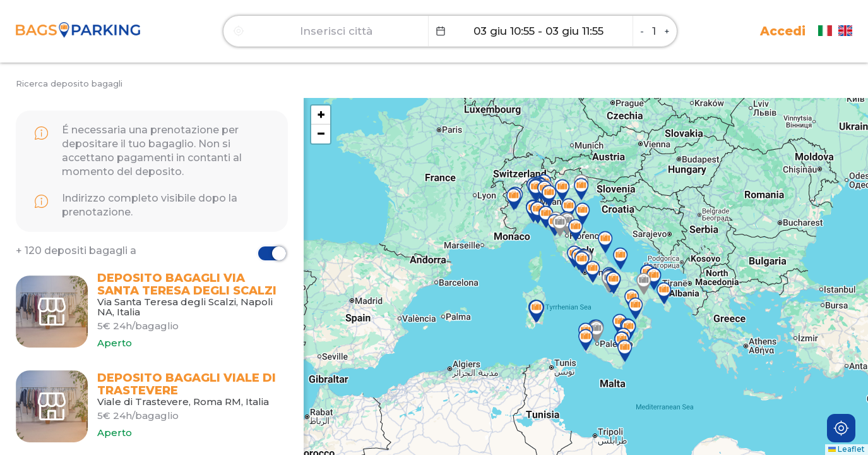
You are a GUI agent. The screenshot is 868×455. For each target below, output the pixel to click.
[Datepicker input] (531, 31)
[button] (644, 284)
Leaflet (847, 449)
